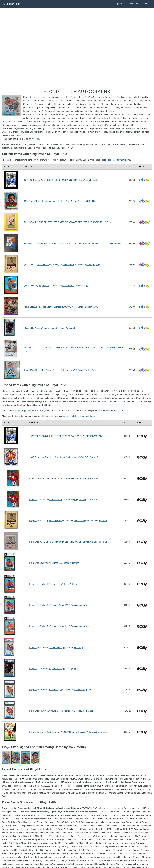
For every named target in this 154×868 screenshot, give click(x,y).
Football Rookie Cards (113, 411)
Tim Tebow (15, 843)
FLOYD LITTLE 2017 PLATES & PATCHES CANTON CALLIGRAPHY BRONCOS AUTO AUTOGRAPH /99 (72, 243)
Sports (119, 4)
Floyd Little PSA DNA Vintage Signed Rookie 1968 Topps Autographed (61, 711)
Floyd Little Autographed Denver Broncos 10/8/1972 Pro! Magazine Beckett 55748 (61, 307)
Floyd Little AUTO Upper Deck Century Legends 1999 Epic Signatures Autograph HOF (63, 265)
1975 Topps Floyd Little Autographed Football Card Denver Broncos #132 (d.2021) (61, 201)
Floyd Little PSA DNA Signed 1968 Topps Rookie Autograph (56, 647)
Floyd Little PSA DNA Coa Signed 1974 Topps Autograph (50, 328)
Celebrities (133, 4)
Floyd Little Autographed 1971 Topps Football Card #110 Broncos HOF (56, 286)
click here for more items (119, 160)
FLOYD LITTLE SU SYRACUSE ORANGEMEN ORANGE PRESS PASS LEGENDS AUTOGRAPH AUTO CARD (74, 349)
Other (147, 4)
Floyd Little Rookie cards (33, 411)
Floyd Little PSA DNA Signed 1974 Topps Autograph (53, 669)
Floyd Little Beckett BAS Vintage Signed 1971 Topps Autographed (59, 626)
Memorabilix (12, 4)
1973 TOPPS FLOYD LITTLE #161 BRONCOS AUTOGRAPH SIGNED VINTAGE (61, 180)
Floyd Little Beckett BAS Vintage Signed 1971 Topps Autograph (58, 605)
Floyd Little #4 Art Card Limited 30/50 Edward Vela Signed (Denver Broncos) (64, 499)
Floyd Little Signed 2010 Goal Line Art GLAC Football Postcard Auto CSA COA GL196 (68, 732)
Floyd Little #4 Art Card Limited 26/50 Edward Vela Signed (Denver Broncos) (64, 478)
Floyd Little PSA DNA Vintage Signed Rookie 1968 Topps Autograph (60, 690)
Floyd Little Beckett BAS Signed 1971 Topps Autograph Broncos (58, 584)
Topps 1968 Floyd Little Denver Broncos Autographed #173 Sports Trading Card (60, 370)
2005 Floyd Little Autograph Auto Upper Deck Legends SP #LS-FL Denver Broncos (67, 457)
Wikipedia (36, 139)
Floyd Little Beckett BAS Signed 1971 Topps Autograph (54, 563)
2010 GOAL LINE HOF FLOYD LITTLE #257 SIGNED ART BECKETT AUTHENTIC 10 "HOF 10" (68, 222)
